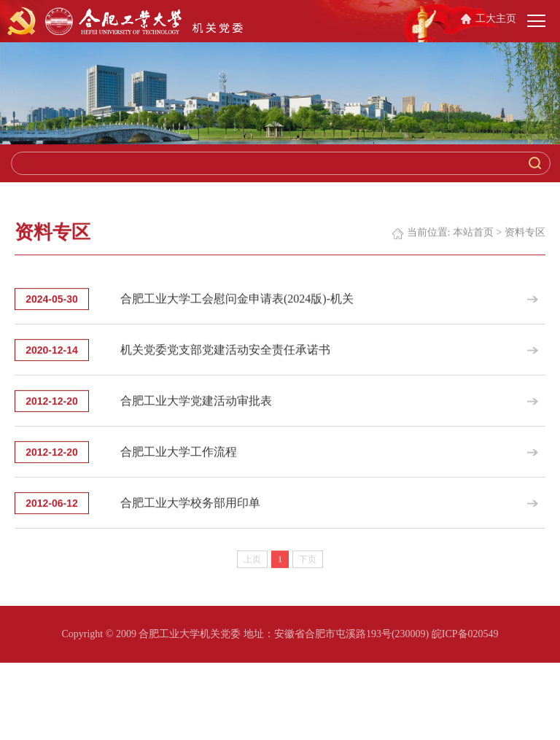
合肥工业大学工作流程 (179, 458)
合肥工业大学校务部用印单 (190, 509)
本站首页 (473, 239)
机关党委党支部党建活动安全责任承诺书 (225, 356)
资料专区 (525, 239)
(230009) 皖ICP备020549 (445, 634)
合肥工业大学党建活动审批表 (196, 407)
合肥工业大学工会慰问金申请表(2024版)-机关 (237, 305)
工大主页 (496, 19)
